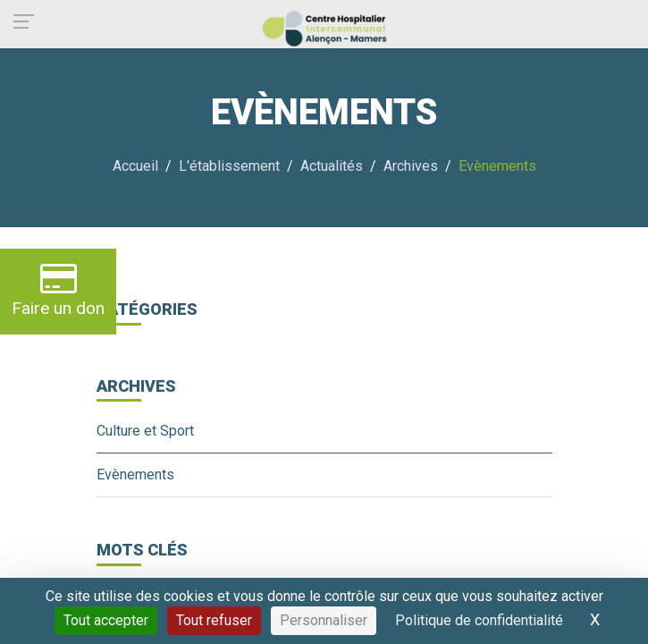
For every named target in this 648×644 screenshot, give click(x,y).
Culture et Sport (145, 431)
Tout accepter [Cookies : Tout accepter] (106, 620)
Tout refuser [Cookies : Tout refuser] (214, 620)
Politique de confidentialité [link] (479, 620)
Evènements (135, 475)
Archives (411, 166)
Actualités (332, 166)
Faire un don (58, 289)
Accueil (135, 166)
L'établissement (229, 166)
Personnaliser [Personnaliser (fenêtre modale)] (324, 620)
